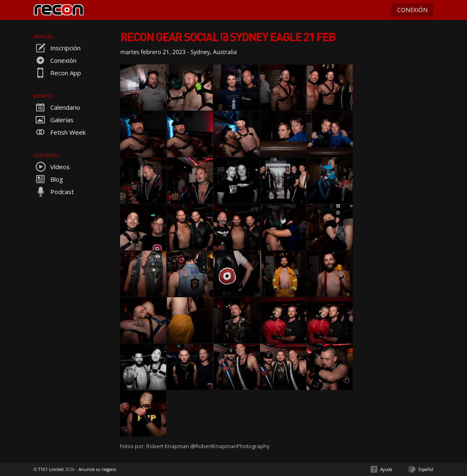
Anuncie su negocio (97, 469)
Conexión (55, 60)
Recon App (57, 73)
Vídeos (52, 167)
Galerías (54, 120)
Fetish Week (60, 132)
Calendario (57, 107)
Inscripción (57, 48)
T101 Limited (51, 469)
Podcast (54, 192)
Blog (48, 179)
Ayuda (386, 469)
